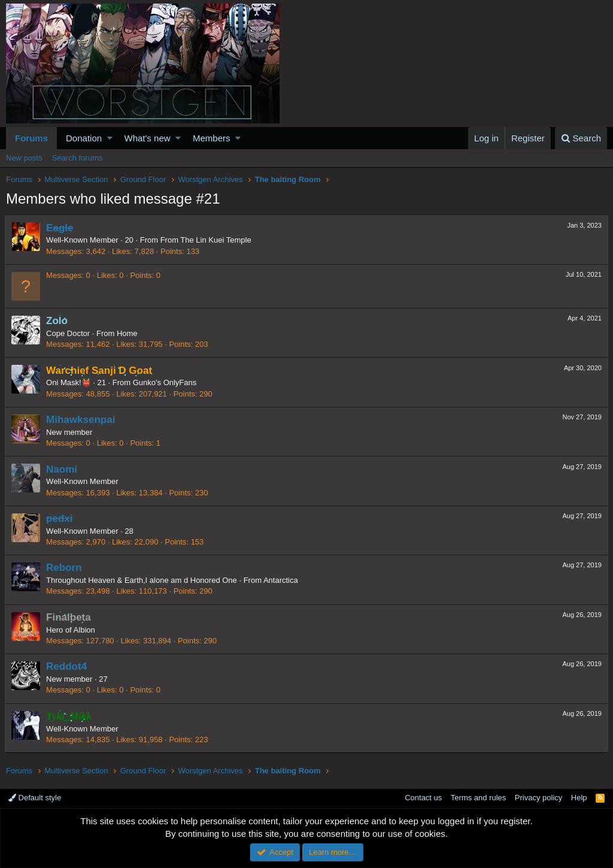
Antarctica (282, 580)
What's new (148, 138)
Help (579, 798)
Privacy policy (538, 798)
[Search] (581, 138)
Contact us (423, 798)
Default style (35, 798)
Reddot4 (68, 666)
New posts (24, 158)
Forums (31, 138)
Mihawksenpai (82, 420)
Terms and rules (478, 798)
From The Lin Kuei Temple (207, 240)
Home (128, 333)
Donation (84, 138)
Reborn (65, 568)
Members (212, 138)
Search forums (78, 158)
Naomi (63, 469)
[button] (110, 138)
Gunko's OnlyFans (166, 382)
